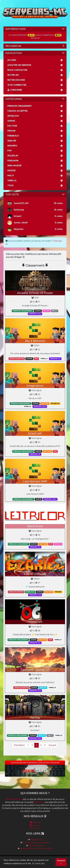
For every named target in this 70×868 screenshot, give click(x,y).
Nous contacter (36, 846)
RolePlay (13, 156)
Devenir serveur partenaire (36, 843)
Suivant (52, 745)
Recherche (13, 46)
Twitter (35, 828)
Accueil (12, 60)
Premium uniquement (20, 106)
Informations (16, 29)
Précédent (19, 745)
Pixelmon (13, 161)
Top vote (12, 194)
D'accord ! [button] (61, 862)
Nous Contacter (17, 70)
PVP (10, 151)
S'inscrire (15, 90)
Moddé (11, 171)
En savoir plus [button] (39, 863)
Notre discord (16, 80)
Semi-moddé (14, 166)
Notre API (13, 75)
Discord (35, 822)
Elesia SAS (39, 802)
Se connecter (17, 85)
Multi (11, 176)
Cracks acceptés (18, 111)
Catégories (14, 99)
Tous (10, 185)
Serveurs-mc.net (14, 799)
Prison (11, 131)
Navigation (14, 53)
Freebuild (13, 136)
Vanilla (12, 180)
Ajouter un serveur (19, 65)
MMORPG (12, 146)
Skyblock (13, 116)
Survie (11, 121)
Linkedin (35, 825)
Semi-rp (12, 141)
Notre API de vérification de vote (36, 849)
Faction (12, 126)
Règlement (36, 840)
